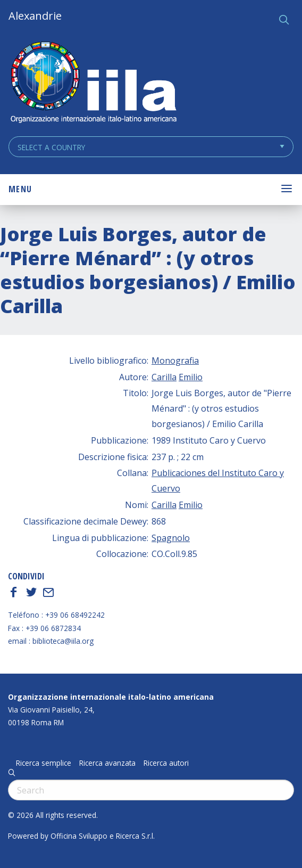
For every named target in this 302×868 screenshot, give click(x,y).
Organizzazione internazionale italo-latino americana (111, 697)
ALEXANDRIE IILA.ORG (93, 83)
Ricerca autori (166, 763)
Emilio (191, 377)
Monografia (175, 361)
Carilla (164, 377)
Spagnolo (171, 538)
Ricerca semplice (44, 763)
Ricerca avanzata (107, 763)
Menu (20, 189)
